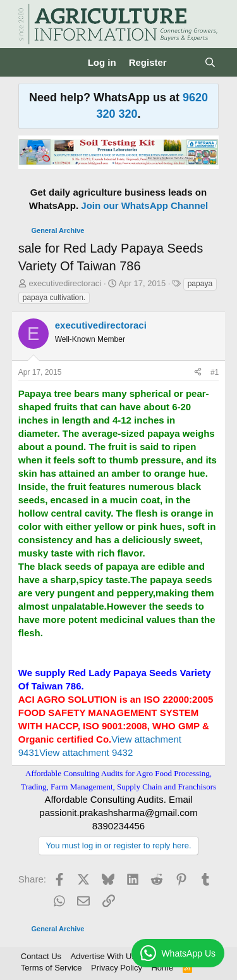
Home (162, 968)
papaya (200, 284)
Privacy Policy (117, 968)
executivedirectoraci (65, 283)
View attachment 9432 (86, 752)
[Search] (210, 62)
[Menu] (29, 63)
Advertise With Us (103, 956)
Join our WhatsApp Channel (144, 205)
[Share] (198, 373)
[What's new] (185, 62)
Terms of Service (52, 968)
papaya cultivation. (54, 298)
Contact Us (41, 956)
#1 (215, 372)
